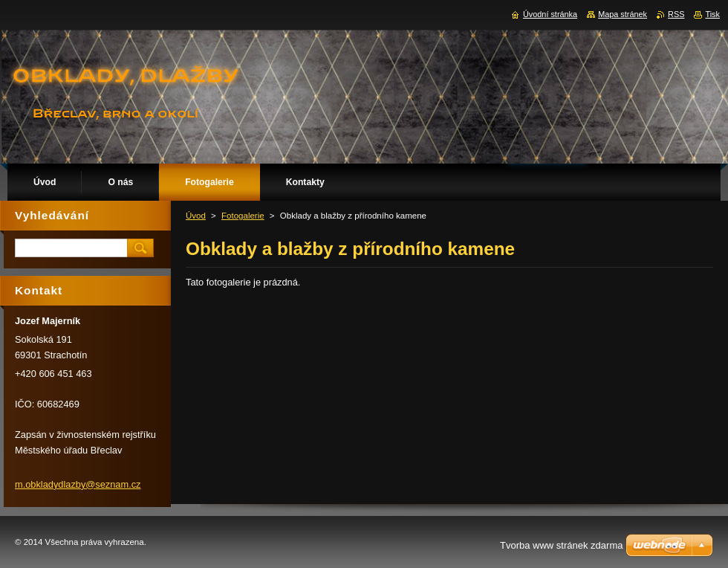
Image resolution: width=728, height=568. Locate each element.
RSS (676, 14)
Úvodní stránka (550, 14)
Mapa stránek (623, 14)
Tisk (712, 14)
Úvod (196, 216)
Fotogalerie (243, 216)
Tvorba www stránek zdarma (561, 545)
